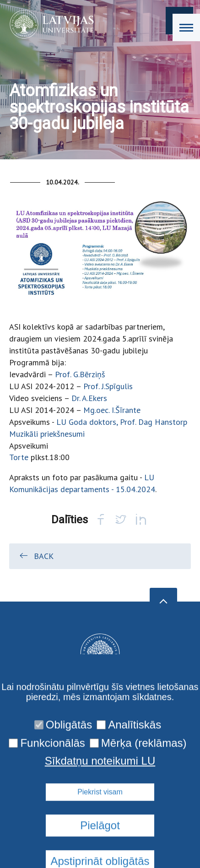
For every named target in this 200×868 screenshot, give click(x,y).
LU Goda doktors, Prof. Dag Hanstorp (122, 422)
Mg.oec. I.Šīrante (112, 410)
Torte (19, 457)
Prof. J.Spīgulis (108, 386)
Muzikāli (24, 434)
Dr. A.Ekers (89, 398)
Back (36, 556)
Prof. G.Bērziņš (80, 374)
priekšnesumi (62, 434)
